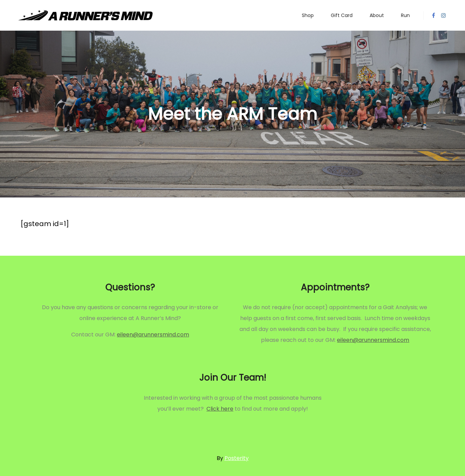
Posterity (237, 458)
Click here (220, 409)
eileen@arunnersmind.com (153, 335)
